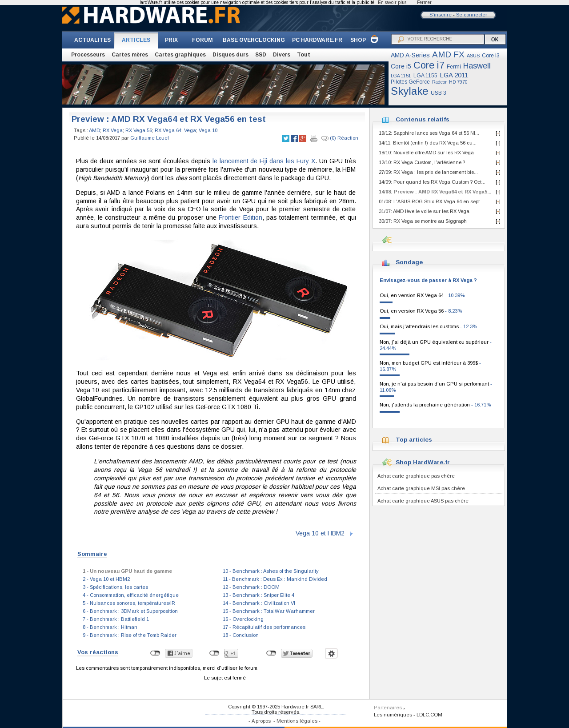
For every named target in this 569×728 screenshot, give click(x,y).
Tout (304, 55)
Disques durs (230, 55)
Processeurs (88, 55)
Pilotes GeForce (410, 82)
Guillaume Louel (150, 138)
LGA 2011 (454, 75)
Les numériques (393, 715)
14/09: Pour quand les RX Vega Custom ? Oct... (432, 182)
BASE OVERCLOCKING (254, 40)
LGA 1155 (425, 76)
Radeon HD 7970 (450, 82)
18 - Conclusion (241, 635)
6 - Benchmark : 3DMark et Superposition (130, 611)
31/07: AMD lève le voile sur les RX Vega (424, 211)
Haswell (477, 66)
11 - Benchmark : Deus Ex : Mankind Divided (275, 579)
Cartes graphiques (180, 55)
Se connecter (472, 15)
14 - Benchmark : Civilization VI (259, 603)
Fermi (454, 67)
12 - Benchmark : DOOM (251, 587)
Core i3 (491, 56)
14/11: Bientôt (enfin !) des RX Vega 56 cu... (428, 143)
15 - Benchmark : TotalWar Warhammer (269, 611)
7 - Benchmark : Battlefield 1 (116, 619)
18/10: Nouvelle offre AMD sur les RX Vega (426, 153)
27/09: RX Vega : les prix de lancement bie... (428, 172)
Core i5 (401, 66)
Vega (190, 130)
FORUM (202, 40)
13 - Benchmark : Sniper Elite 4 (258, 595)
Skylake (410, 91)
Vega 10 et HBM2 (320, 533)
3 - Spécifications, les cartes (115, 587)
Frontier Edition (240, 217)
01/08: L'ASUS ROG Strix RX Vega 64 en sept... (431, 201)
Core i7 (429, 65)
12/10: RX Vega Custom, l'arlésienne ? (422, 162)
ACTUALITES (92, 40)
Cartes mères (130, 55)
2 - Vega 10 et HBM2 (106, 579)
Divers (282, 55)
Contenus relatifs (423, 119)
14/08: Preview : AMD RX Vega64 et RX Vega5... (435, 192)
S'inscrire (441, 15)
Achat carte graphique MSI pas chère (421, 488)
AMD (94, 130)
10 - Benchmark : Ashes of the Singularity (271, 571)
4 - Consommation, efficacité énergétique (131, 595)
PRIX (171, 40)
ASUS (473, 56)
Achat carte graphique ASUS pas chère (423, 501)
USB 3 (439, 93)
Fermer (424, 2)
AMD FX (448, 54)
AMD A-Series (410, 55)
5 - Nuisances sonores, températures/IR (129, 603)
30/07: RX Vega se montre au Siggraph (423, 221)
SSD (261, 55)
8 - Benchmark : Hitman (110, 627)
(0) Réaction (340, 138)
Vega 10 (208, 130)
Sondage (409, 262)
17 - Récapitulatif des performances (264, 627)
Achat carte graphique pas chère (416, 476)
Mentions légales (297, 721)
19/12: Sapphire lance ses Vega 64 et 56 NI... (429, 133)
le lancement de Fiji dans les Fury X (264, 161)
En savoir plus (392, 2)
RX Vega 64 (168, 130)
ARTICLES (136, 40)
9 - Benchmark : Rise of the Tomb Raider (130, 635)
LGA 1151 (401, 76)
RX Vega (113, 130)
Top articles (414, 440)
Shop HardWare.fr (423, 462)
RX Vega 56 (139, 130)
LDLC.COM (429, 715)
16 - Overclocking (243, 619)
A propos (261, 721)
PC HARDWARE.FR (317, 40)
